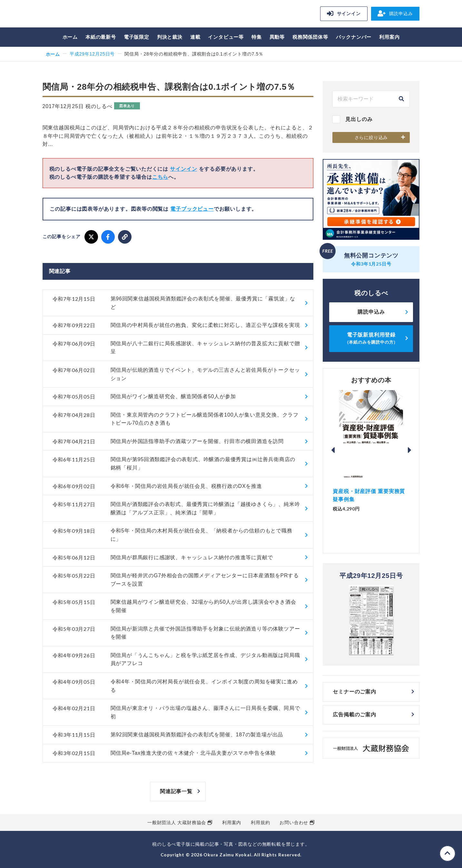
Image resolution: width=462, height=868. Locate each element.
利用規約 (260, 823)
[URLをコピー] (125, 237)
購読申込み (395, 14)
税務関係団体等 (310, 37)
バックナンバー (354, 37)
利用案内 (389, 37)
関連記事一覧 (176, 791)
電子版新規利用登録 (371, 338)
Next (409, 450)
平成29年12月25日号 (92, 54)
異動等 (277, 37)
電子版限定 (137, 37)
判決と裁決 (170, 37)
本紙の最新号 (101, 37)
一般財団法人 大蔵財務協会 (177, 823)
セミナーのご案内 (354, 692)
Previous (333, 450)
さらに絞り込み (371, 137)
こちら (160, 177)
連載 (195, 37)
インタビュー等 (226, 37)
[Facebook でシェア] (108, 237)
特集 (257, 37)
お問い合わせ (294, 823)
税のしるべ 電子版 (88, 15)
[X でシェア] (91, 237)
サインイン (344, 14)
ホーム (70, 37)
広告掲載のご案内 (354, 715)
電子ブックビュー (192, 209)
